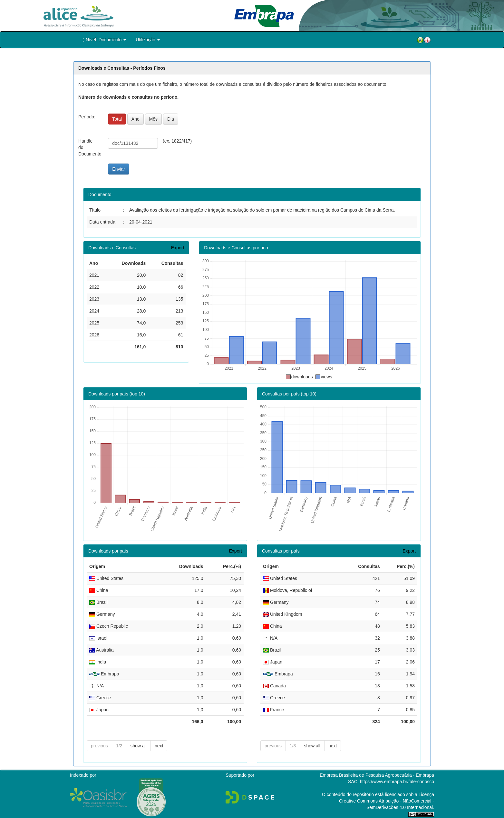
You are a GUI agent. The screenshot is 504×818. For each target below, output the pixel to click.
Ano (136, 119)
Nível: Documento (104, 40)
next (159, 746)
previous (99, 746)
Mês (153, 119)
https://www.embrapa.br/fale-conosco (397, 782)
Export (178, 248)
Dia (171, 119)
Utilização (148, 40)
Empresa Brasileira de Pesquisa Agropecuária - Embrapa (377, 775)
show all (138, 746)
